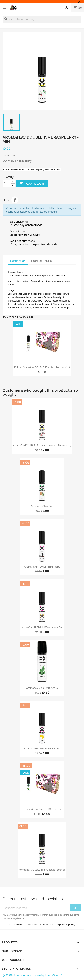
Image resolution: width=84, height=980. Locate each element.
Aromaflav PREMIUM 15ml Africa (42, 749)
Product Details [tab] (41, 261)
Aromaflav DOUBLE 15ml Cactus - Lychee (42, 870)
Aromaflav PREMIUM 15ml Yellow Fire (42, 627)
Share (15, 200)
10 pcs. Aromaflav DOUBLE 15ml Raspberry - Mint (42, 367)
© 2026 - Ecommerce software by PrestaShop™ (32, 975)
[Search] (42, 19)
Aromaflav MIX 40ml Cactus (42, 688)
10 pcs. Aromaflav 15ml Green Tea (42, 809)
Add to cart (32, 184)
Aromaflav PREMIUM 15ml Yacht (42, 567)
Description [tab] (18, 261)
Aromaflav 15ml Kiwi (42, 506)
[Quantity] (7, 184)
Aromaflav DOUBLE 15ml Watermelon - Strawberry (42, 445)
